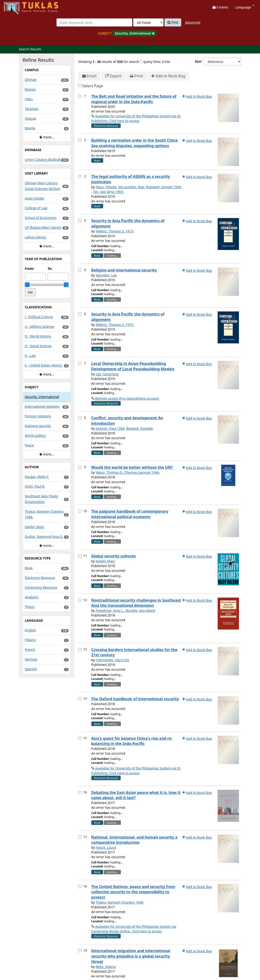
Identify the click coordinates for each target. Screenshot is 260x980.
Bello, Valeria (106, 967)
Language (245, 7)
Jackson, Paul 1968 (110, 428)
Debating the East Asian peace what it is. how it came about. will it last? (136, 795)
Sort (198, 61)
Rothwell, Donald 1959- (164, 187)
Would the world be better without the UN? (132, 467)
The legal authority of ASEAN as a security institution (131, 179)
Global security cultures (114, 556)
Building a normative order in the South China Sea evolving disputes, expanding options (135, 143)
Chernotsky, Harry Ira (112, 660)
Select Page (93, 86)
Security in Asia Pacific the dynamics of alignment (128, 223)
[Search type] (148, 22)
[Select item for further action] (80, 96)
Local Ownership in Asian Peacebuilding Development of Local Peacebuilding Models (133, 366)
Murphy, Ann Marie (140, 610)
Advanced (193, 22)
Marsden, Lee (106, 275)
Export (113, 76)
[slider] (27, 285)
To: (50, 269)
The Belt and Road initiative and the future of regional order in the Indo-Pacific (134, 99)
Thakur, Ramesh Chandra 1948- (120, 902)
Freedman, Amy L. (110, 610)
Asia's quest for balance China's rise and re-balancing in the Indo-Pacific (132, 741)
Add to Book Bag (168, 76)
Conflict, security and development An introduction (127, 421)
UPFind (15, 6)
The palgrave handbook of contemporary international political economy (130, 514)
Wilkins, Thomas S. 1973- (115, 231)
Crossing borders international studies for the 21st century (134, 652)
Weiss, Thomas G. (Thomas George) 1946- (128, 472)
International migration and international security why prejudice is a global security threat (131, 956)
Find (173, 22)
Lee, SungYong (107, 374)
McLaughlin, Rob (131, 187)
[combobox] (94, 22)
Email (89, 76)
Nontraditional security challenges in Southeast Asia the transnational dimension (136, 603)
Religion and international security (124, 270)
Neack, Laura (106, 847)
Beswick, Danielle (139, 428)
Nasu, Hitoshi (106, 187)
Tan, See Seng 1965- (108, 192)
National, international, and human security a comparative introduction (134, 840)
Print (136, 76)
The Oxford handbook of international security (135, 699)
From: (30, 269)
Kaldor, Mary (106, 561)
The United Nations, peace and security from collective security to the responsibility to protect (133, 892)
